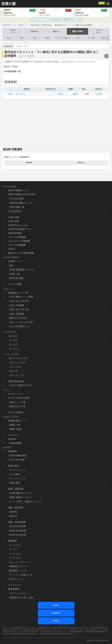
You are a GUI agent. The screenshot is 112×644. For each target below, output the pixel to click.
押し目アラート (99, 31)
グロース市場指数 (17, 245)
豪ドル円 (13, 336)
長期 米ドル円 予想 (18, 318)
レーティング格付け (63, 38)
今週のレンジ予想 (17, 402)
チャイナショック (17, 479)
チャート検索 (15, 284)
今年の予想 (14, 221)
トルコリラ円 (15, 367)
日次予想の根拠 (16, 199)
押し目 (102, 3)
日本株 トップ (15, 261)
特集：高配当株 (16, 489)
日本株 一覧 (14, 274)
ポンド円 (13, 345)
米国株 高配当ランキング (21, 497)
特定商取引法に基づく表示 (21, 598)
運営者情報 (14, 589)
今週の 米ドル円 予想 (19, 310)
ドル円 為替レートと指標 (21, 297)
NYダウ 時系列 (15, 412)
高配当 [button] (56, 31)
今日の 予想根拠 (16, 305)
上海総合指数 (15, 443)
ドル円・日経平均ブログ (20, 385)
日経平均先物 (15, 233)
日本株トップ (13, 31)
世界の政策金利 (16, 381)
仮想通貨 (13, 541)
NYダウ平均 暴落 (17, 460)
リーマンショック (17, 470)
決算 (21, 38)
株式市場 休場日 (16, 278)
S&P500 (12, 439)
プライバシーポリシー (19, 593)
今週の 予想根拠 (16, 314)
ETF (78, 38)
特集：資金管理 (16, 507)
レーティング (44, 19)
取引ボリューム (16, 579)
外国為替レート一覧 (18, 293)
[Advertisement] (56, 123)
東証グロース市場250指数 (21, 253)
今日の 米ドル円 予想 (19, 301)
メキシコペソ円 (16, 375)
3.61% (61, 94)
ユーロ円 (13, 340)
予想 (34, 38)
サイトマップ (15, 585)
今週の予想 (14, 217)
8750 (10, 94)
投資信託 (13, 516)
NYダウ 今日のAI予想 (19, 398)
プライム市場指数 (17, 237)
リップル (13, 549)
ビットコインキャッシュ (20, 562)
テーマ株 (78, 19)
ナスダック (14, 435)
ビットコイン (15, 545)
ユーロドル (14, 349)
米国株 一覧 (14, 425)
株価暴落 (13, 451)
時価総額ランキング (18, 566)
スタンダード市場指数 (19, 241)
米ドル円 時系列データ (20, 327)
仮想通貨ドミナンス (18, 571)
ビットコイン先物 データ (21, 575)
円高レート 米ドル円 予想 (21, 322)
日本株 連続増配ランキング (22, 270)
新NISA (34, 31)
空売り (104, 38)
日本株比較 (56, 19)
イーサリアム (15, 554)
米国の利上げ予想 (17, 406)
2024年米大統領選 (17, 526)
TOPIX (11, 249)
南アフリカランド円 (18, 358)
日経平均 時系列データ (19, 229)
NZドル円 (13, 371)
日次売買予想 (15, 211)
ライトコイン (15, 558)
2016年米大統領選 (17, 535)
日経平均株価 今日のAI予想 (22, 194)
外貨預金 (13, 512)
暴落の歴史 (14, 466)
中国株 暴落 (14, 483)
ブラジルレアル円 (17, 363)
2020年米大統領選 (17, 531)
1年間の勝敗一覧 (17, 207)
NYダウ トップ (15, 394)
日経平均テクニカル (18, 225)
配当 (9, 38)
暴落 (47, 38)
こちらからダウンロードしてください (78, 62)
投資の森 (9, 4)
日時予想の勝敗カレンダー (21, 203)
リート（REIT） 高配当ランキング (25, 502)
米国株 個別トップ (17, 421)
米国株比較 (67, 19)
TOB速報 (77, 31)
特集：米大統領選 (17, 522)
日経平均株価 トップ (18, 190)
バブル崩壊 (14, 474)
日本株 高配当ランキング (21, 493)
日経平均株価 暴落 (18, 456)
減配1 (75, 94)
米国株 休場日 (15, 429)
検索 (11, 265)
